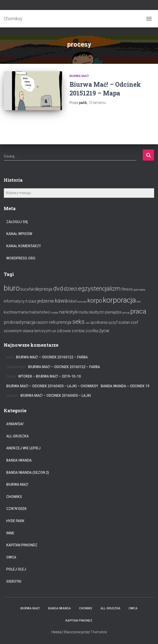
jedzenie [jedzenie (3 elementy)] (46, 301)
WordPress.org (21, 258)
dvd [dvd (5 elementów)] (58, 288)
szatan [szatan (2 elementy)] (124, 322)
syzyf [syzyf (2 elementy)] (113, 322)
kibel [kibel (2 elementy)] (73, 301)
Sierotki (14, 581)
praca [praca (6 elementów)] (138, 311)
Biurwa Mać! (79, 76)
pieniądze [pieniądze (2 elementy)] (113, 312)
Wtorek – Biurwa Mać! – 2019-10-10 (49, 376)
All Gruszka (17, 436)
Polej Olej (16, 569)
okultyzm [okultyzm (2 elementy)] (96, 312)
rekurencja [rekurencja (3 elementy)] (60, 322)
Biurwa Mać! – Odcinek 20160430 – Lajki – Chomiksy (52, 386)
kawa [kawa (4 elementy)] (61, 301)
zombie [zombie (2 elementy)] (78, 331)
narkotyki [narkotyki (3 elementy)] (69, 312)
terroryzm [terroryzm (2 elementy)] (43, 331)
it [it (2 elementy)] (26, 301)
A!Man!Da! (15, 424)
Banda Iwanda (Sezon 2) (28, 473)
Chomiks (14, 497)
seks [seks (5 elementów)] (79, 322)
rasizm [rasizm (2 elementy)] (42, 322)
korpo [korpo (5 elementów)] (95, 300)
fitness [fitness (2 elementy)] (127, 289)
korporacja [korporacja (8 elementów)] (119, 300)
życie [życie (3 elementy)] (104, 331)
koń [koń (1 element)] (139, 302)
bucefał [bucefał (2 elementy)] (27, 289)
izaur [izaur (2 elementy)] (32, 301)
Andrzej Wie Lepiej (23, 448)
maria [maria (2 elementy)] (23, 312)
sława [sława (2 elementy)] (28, 331)
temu (97, 103)
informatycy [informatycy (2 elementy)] (14, 301)
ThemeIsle (99, 632)
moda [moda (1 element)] (55, 313)
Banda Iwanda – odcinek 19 (125, 386)
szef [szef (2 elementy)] (134, 322)
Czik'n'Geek (16, 509)
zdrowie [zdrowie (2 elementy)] (64, 331)
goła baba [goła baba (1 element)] (139, 290)
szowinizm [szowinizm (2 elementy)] (13, 331)
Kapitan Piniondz (22, 545)
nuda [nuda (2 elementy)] (83, 312)
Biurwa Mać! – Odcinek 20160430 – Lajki (56, 396)
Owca (11, 557)
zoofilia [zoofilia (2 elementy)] (92, 331)
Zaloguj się (17, 222)
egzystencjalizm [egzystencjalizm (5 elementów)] (99, 288)
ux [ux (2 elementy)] (54, 331)
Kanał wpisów (19, 234)
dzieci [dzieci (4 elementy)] (71, 289)
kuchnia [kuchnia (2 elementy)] (10, 312)
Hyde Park (15, 521)
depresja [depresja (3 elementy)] (43, 289)
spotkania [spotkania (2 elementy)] (99, 322)
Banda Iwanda (19, 460)
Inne (10, 533)
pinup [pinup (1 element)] (126, 313)
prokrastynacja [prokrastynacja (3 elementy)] (20, 322)
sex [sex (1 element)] (87, 323)
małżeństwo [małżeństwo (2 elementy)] (39, 312)
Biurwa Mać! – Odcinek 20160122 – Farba (52, 357)
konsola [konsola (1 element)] (82, 302)
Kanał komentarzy (24, 246)
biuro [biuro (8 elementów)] (12, 288)
